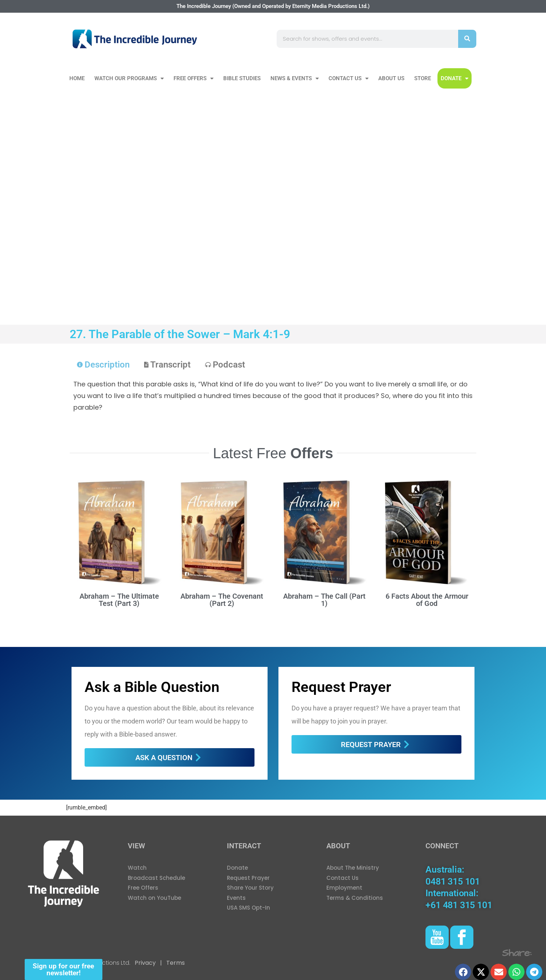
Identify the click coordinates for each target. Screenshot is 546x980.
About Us (391, 78)
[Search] (467, 39)
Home (77, 78)
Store (423, 78)
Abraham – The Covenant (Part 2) (222, 600)
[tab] (103, 365)
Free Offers (193, 79)
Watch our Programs (129, 79)
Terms (175, 963)
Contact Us (349, 79)
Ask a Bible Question (152, 687)
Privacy (145, 963)
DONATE (455, 79)
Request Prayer (341, 687)
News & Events (295, 79)
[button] (463, 972)
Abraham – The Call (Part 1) (324, 600)
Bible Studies (242, 78)
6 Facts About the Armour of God (427, 600)
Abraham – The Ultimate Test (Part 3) (119, 600)
